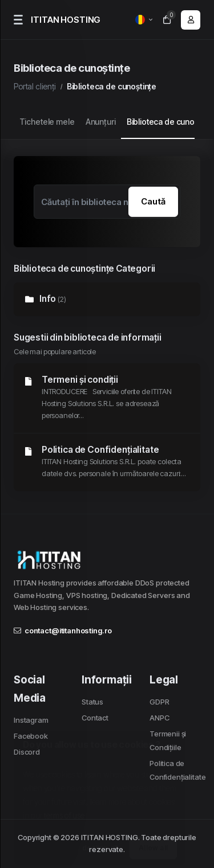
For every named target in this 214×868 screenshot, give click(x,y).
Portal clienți (35, 86)
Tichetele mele (47, 122)
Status (92, 702)
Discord (27, 752)
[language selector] (144, 20)
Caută (153, 201)
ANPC (159, 718)
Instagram (31, 720)
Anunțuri (101, 122)
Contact (95, 718)
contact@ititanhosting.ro (63, 630)
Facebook (31, 736)
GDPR (159, 702)
